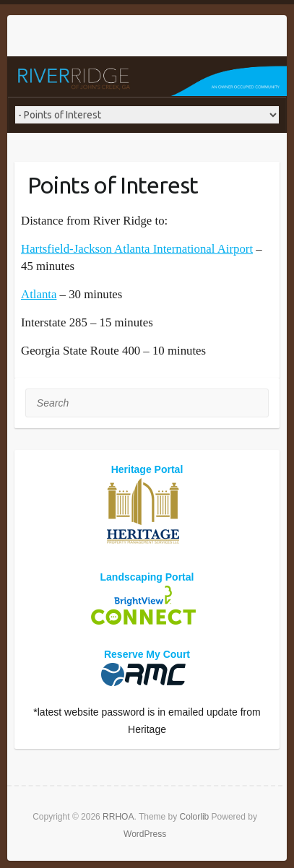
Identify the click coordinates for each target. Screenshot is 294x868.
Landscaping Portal (147, 577)
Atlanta (39, 294)
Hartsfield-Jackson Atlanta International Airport (137, 249)
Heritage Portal (147, 469)
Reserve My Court (147, 654)
